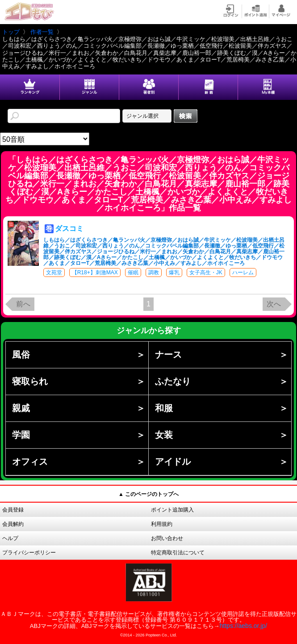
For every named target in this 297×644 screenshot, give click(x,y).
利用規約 (162, 524)
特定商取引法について (178, 553)
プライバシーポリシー (29, 553)
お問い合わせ (167, 538)
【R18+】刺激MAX (95, 272)
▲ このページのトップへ (148, 494)
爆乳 (174, 272)
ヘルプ (10, 538)
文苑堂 (54, 272)
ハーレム (243, 272)
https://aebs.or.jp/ (244, 626)
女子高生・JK (206, 272)
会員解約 (13, 524)
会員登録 (13, 510)
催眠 (133, 272)
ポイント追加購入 (172, 510)
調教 (154, 272)
